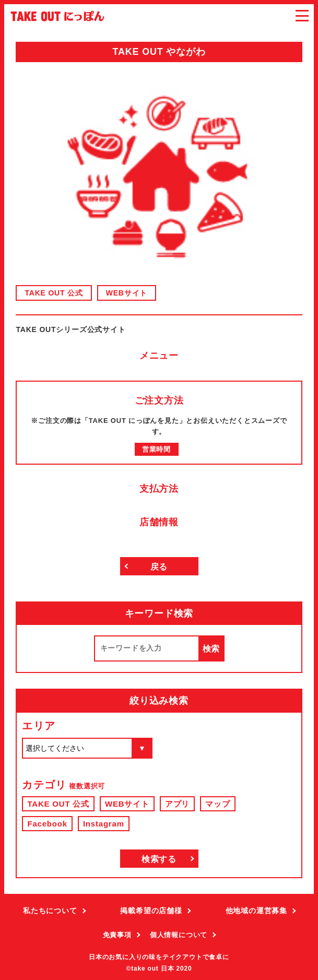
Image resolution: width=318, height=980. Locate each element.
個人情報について (179, 935)
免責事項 (117, 935)
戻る (159, 567)
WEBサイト (127, 293)
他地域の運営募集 (256, 911)
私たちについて (50, 911)
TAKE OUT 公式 (54, 293)
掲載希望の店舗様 (151, 911)
